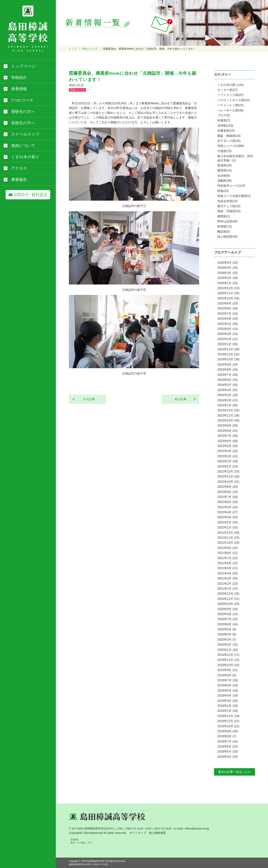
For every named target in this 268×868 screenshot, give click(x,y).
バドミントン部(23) (230, 105)
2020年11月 (228, 599)
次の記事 (87, 399)
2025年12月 (228, 288)
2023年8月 (228, 431)
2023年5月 (228, 446)
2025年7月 (228, 314)
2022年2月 (228, 522)
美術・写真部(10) (229, 211)
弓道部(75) (224, 151)
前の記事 (182, 399)
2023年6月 (228, 441)
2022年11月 (228, 476)
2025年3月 (228, 334)
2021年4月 (228, 573)
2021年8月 (228, 553)
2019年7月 (228, 680)
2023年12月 (228, 410)
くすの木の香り (25, 157)
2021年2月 (228, 584)
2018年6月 (228, 746)
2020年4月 (227, 634)
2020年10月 (228, 604)
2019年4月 (228, 696)
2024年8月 (228, 370)
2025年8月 (228, 308)
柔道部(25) (224, 165)
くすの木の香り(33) (230, 85)
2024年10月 (228, 359)
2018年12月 (228, 716)
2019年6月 (228, 685)
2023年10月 (228, 421)
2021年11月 (228, 538)
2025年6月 (228, 319)
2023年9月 (228, 426)
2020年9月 (228, 609)
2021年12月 (228, 533)
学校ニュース (90, 49)
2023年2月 (228, 461)
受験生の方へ (23, 112)
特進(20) (223, 191)
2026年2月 (228, 278)
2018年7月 (228, 741)
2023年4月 (228, 451)
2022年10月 (228, 482)
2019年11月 (228, 660)
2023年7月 (228, 436)
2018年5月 (228, 752)
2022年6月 (228, 502)
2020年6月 (228, 624)
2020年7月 (228, 619)
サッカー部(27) (227, 90)
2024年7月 (228, 375)
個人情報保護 (157, 833)
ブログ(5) (224, 115)
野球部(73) (224, 227)
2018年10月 (228, 726)
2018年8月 (227, 736)
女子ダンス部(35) (229, 141)
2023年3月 (228, 456)
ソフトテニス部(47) (230, 95)
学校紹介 (19, 78)
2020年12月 (228, 594)
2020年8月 (228, 614)
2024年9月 (228, 365)
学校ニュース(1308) (231, 146)
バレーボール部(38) (230, 110)
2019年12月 (228, 655)
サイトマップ (138, 833)
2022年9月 (228, 487)
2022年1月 (228, 527)
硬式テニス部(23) (229, 206)
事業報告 (19, 180)
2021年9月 (228, 548)
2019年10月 (228, 665)
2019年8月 (227, 675)
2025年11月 (228, 293)
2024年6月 (228, 380)
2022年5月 (228, 507)
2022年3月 (228, 517)
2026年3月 (228, 273)
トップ (73, 49)
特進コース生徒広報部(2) (234, 196)
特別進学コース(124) (231, 186)
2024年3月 (228, 395)
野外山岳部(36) (227, 221)
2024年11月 (228, 354)
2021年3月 (228, 578)
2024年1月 (228, 405)
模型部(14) (224, 170)
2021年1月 (228, 589)
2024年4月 (228, 390)
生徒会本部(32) (227, 201)
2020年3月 (227, 640)
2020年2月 (228, 645)
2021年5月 (228, 568)
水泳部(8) (224, 176)
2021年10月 (228, 543)
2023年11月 (228, 415)
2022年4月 (228, 512)
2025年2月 (228, 339)
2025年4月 (228, 329)
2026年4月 (228, 268)
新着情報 (19, 89)
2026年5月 (228, 263)
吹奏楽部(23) (226, 131)
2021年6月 (228, 563)
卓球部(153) (225, 126)
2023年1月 (228, 466)
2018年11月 (228, 721)
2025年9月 (228, 303)
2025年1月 (228, 344)
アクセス (19, 168)
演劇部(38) (224, 181)
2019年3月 (228, 701)
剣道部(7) (224, 120)
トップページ (23, 66)
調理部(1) (224, 216)
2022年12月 (228, 471)
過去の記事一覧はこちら (234, 772)
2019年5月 (228, 691)
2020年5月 (227, 629)
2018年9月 (228, 731)
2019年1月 (228, 711)
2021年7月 (228, 558)
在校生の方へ (23, 123)
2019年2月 (228, 706)
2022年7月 (228, 497)
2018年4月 (228, 757)
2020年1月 (228, 650)
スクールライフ (25, 134)
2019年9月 (228, 670)
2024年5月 (228, 385)
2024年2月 (228, 400)
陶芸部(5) (224, 232)
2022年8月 (228, 492)
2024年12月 (228, 349)
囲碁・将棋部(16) (229, 136)
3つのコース (22, 100)
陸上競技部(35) (227, 237)
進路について (23, 146)
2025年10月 (228, 298)
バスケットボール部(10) (233, 100)
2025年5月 (228, 324)
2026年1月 (228, 283)
